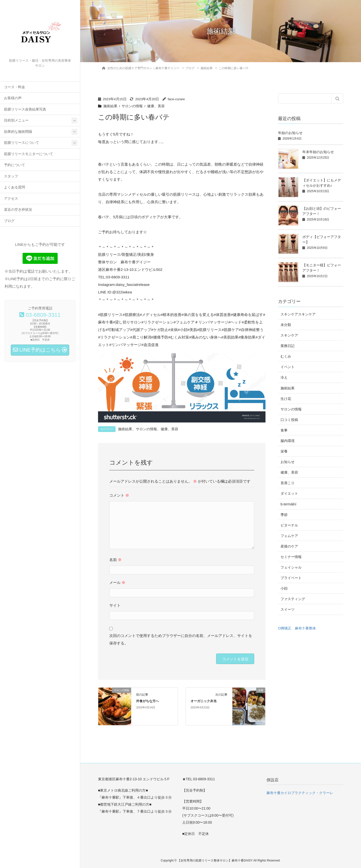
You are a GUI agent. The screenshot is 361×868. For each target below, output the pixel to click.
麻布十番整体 (305, 628)
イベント (288, 367)
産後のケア (289, 546)
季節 (284, 515)
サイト (115, 605)
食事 (284, 430)
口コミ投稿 (289, 420)
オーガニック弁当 (204, 701)
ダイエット (289, 493)
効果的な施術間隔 (18, 132)
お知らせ (288, 462)
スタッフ (11, 176)
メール (117, 582)
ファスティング (293, 599)
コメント (119, 495)
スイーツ (288, 609)
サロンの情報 (132, 106)
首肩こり (288, 483)
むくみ (286, 356)
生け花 (286, 399)
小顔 (284, 588)
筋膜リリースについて (22, 143)
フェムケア (289, 536)
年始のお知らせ (290, 133)
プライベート (291, 578)
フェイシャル (291, 567)
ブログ (9, 221)
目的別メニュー (16, 120)
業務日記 (288, 346)
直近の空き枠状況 (18, 210)
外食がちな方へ (148, 701)
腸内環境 (288, 441)
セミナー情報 (291, 557)
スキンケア (289, 335)
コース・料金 (15, 87)
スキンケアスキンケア (298, 314)
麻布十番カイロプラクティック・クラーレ (300, 793)
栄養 (284, 451)
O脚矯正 (285, 628)
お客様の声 (13, 98)
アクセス (11, 199)
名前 (115, 560)
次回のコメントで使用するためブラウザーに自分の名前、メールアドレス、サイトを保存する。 (181, 639)
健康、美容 (156, 106)
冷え (284, 377)
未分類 (286, 325)
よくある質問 (15, 187)
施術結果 (110, 106)
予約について (15, 165)
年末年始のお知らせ (318, 152)
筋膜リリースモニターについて (29, 154)
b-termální (288, 504)
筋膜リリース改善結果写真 (25, 109)
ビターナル (289, 525)
